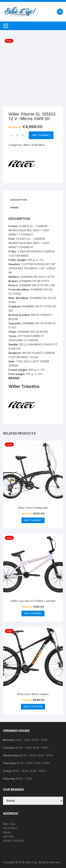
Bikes (27, 145)
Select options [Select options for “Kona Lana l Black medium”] (33, 707)
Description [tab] (19, 200)
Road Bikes (38, 145)
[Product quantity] (17, 135)
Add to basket (41, 135)
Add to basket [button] (33, 520)
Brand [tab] (15, 207)
